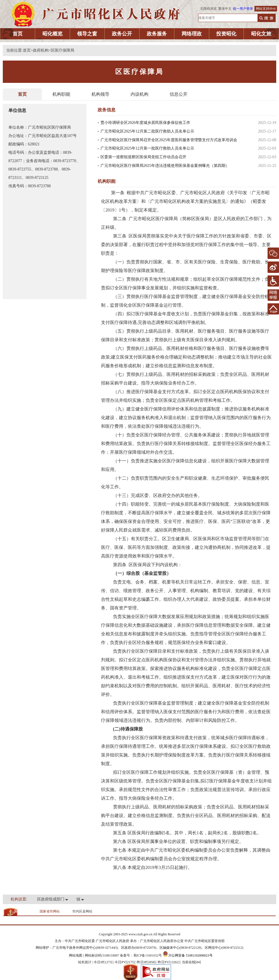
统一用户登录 (243, 9)
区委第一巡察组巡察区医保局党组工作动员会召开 (143, 157)
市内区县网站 (82, 911)
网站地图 (76, 955)
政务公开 (122, 34)
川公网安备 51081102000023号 (188, 955)
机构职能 (61, 94)
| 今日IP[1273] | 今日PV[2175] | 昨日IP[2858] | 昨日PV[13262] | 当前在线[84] (146, 962)
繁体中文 (225, 9)
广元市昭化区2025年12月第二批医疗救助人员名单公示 (147, 131)
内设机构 (139, 94)
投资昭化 (226, 34)
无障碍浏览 (208, 9)
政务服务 (157, 34)
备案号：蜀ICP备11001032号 (141, 955)
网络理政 (192, 34)
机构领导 (100, 94)
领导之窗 (87, 34)
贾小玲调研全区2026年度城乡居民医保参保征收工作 (145, 123)
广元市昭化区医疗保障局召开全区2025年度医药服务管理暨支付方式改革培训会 (169, 140)
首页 (18, 34)
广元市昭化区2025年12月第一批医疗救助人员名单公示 (147, 148)
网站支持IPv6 (266, 9)
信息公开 (179, 94)
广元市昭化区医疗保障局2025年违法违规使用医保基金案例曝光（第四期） (165, 166)
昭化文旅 (261, 34)
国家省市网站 (50, 911)
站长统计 (85, 962)
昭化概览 (52, 34)
